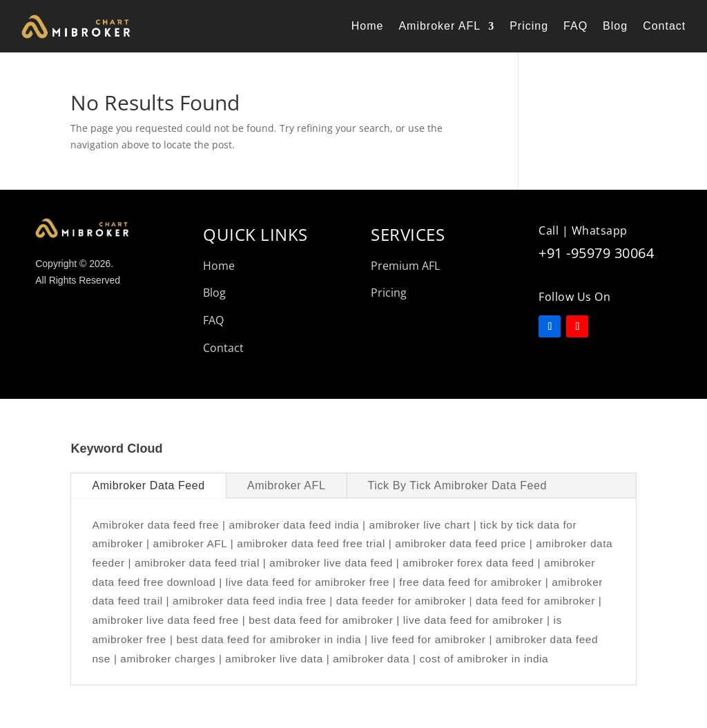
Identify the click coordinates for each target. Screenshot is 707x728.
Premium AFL (405, 266)
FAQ (575, 26)
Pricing (529, 26)
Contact (664, 26)
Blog (615, 26)
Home (368, 26)
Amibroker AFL (439, 26)
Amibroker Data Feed (148, 485)
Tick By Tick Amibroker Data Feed (458, 485)
